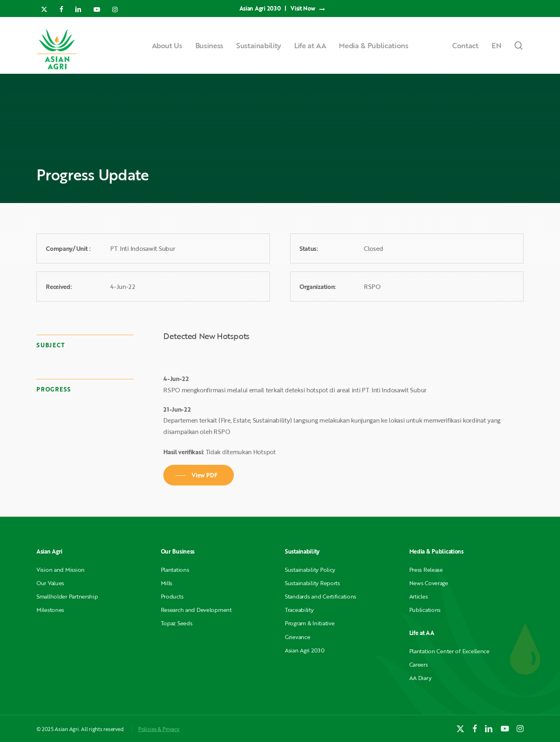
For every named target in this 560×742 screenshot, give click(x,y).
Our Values (50, 583)
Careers (419, 664)
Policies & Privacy (159, 729)
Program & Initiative (310, 623)
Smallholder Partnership (67, 596)
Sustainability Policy (310, 570)
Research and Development (196, 610)
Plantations (175, 570)
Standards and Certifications (321, 596)
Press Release (426, 570)
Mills (167, 583)
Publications (425, 610)
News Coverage (429, 583)
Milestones (50, 610)
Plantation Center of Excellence (449, 651)
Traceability (299, 610)
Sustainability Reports (312, 583)
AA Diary (420, 678)
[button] (199, 475)
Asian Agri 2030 (305, 650)
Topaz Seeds (177, 623)
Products (172, 596)
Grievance (297, 637)
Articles (419, 596)
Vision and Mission (61, 570)
